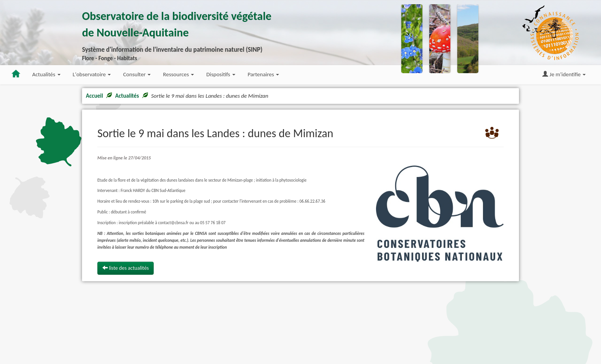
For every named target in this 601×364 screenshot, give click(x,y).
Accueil (94, 96)
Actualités (127, 96)
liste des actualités (126, 268)
